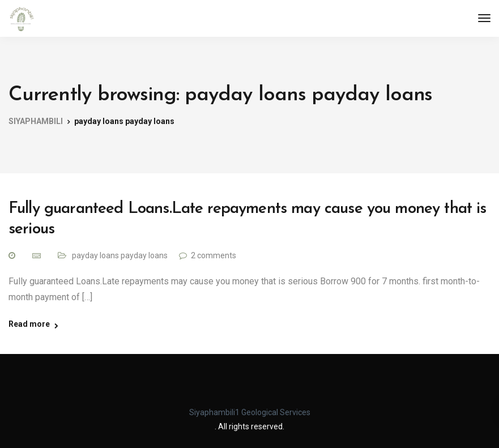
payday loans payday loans (120, 255)
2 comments (214, 255)
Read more (29, 324)
